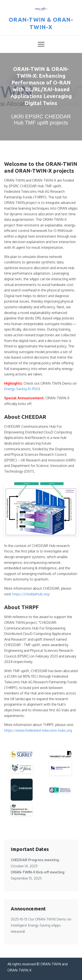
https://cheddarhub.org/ (31, 594)
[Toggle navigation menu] (41, 44)
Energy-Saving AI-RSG (22, 389)
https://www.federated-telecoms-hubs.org (38, 730)
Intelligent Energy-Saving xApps (36, 925)
